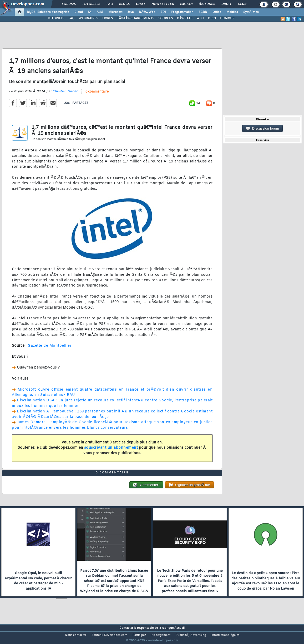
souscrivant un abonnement (111, 451)
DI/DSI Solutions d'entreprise (48, 12)
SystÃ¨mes (251, 12)
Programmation (182, 12)
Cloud (79, 12)
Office (217, 12)
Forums (69, 4)
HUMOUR (227, 18)
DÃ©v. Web (147, 12)
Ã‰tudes (207, 4)
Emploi (186, 4)
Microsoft (115, 12)
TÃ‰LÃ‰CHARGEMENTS (136, 18)
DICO (212, 18)
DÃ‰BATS (185, 18)
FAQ (110, 4)
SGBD (203, 12)
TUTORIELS (56, 18)
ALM (100, 12)
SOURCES (166, 18)
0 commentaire (97, 95)
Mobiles (232, 12)
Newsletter (163, 4)
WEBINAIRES (88, 18)
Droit (226, 4)
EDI (163, 12)
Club (242, 4)
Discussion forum (262, 129)
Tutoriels (91, 4)
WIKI (200, 18)
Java (131, 12)
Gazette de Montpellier (50, 349)
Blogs (124, 4)
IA (90, 12)
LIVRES (108, 18)
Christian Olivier (65, 95)
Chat (141, 4)
